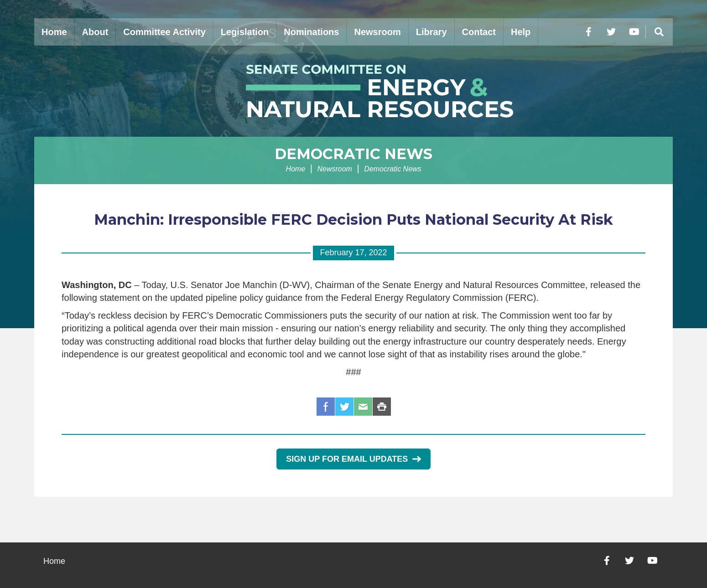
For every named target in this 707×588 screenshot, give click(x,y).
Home (54, 32)
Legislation (245, 32)
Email (363, 407)
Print (382, 407)
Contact (479, 32)
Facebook (326, 407)
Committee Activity (164, 32)
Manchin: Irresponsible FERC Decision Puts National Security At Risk (353, 219)
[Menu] (659, 32)
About (95, 32)
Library (431, 32)
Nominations (311, 32)
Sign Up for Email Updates (353, 459)
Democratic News (353, 154)
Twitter (344, 407)
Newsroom (377, 32)
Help (521, 32)
